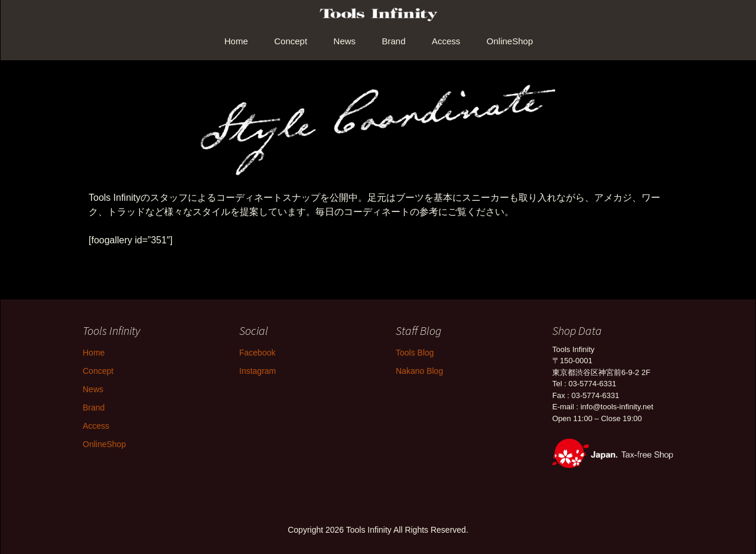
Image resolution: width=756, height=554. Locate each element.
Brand (394, 41)
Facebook (257, 353)
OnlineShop (510, 41)
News (345, 41)
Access (446, 41)
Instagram (258, 371)
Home (236, 41)
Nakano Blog (419, 371)
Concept (291, 41)
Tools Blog (415, 353)
